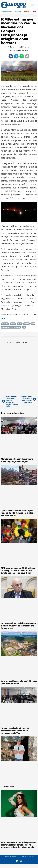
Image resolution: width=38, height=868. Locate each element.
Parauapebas (7, 12)
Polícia (27, 12)
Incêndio (26, 324)
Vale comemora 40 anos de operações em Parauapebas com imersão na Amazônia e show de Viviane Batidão (18, 845)
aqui (3, 318)
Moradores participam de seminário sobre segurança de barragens (17, 460)
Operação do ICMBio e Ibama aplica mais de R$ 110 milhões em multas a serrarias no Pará (18, 513)
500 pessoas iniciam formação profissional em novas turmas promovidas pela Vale (15, 731)
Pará (34, 12)
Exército (13, 324)
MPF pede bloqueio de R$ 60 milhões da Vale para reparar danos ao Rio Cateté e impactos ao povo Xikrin (18, 570)
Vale (24, 327)
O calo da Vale (7, 786)
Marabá (18, 12)
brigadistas (5, 324)
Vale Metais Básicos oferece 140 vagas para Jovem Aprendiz (19, 682)
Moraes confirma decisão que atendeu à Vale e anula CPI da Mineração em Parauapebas (18, 626)
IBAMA (20, 324)
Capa (13, 50)
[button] (11, 56)
